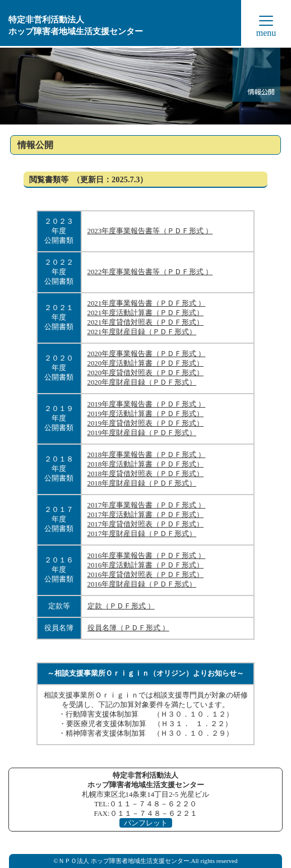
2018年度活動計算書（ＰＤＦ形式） (146, 464)
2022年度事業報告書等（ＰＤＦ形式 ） (150, 272)
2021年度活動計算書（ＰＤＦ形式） (146, 313)
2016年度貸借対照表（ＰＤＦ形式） (146, 575)
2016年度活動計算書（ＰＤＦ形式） (146, 565)
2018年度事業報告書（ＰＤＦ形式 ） (147, 455)
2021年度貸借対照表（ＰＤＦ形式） (146, 322)
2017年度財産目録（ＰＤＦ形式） (142, 534)
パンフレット (146, 823)
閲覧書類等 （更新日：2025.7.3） (89, 179)
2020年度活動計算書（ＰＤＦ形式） (146, 363)
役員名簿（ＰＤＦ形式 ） (128, 628)
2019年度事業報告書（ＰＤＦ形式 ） (147, 404)
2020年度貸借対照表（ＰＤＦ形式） (146, 373)
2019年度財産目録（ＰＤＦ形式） (142, 433)
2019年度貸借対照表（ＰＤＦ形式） (146, 423)
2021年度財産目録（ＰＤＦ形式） (142, 332)
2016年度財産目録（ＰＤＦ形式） (142, 584)
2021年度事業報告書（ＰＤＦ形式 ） (147, 303)
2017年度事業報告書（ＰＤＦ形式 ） (147, 505)
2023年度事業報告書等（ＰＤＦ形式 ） (150, 231)
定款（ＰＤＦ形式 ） (121, 606)
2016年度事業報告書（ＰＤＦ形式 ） (147, 556)
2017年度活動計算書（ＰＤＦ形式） (146, 515)
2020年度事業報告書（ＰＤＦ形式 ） (147, 354)
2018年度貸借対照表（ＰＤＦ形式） (146, 474)
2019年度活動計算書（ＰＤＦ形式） (146, 414)
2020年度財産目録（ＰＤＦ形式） (142, 382)
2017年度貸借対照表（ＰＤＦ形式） (146, 524)
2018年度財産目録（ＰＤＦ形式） (142, 483)
